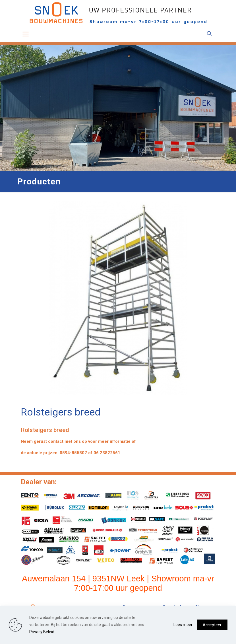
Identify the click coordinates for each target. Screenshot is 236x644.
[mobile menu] (26, 34)
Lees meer (183, 625)
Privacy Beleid (42, 632)
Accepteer (212, 625)
